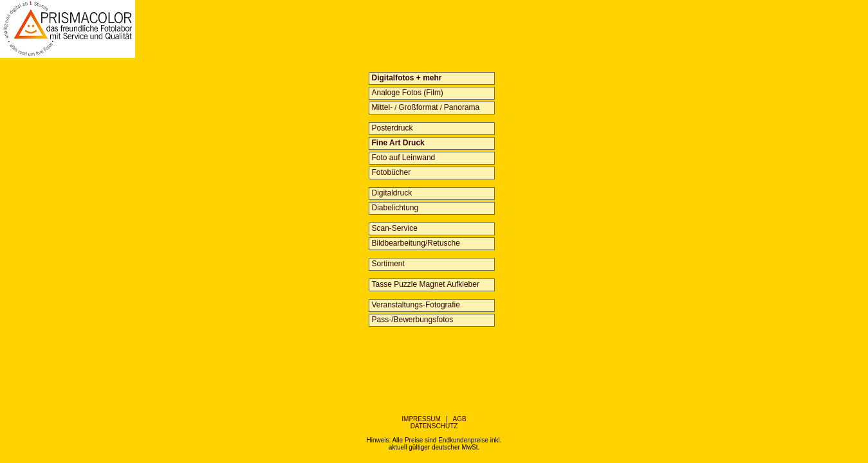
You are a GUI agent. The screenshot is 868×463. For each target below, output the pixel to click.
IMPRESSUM (421, 419)
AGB (460, 419)
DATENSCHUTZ (434, 426)
